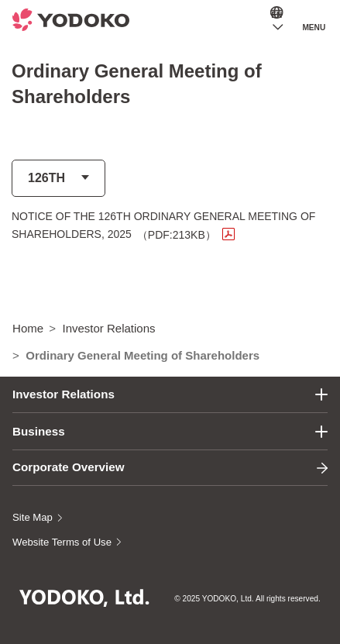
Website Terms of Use (62, 542)
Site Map (33, 517)
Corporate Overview (68, 467)
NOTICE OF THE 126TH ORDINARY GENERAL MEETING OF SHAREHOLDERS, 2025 (163, 225)
